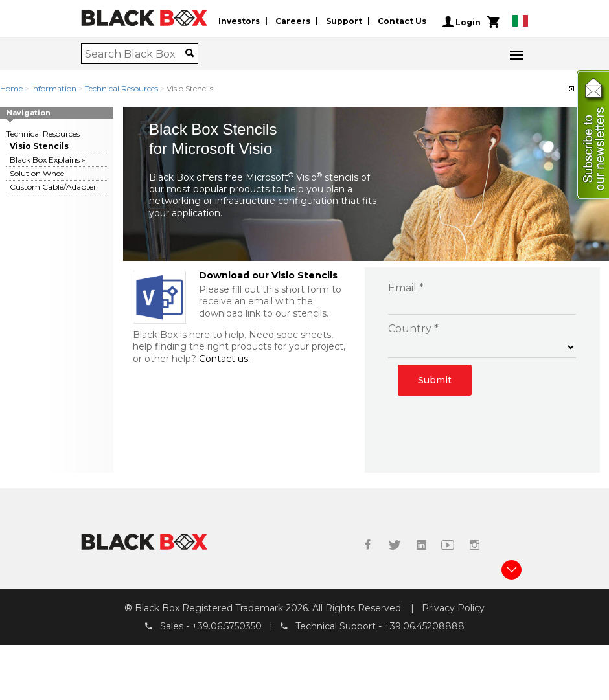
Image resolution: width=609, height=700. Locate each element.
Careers (293, 22)
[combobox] (135, 54)
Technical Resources (121, 88)
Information (54, 88)
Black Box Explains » (48, 160)
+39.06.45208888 (424, 627)
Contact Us (402, 22)
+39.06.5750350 (227, 627)
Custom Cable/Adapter (53, 187)
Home (11, 88)
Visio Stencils (39, 146)
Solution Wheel (38, 173)
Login (462, 22)
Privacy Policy (453, 608)
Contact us (224, 359)
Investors (239, 22)
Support (344, 22)
